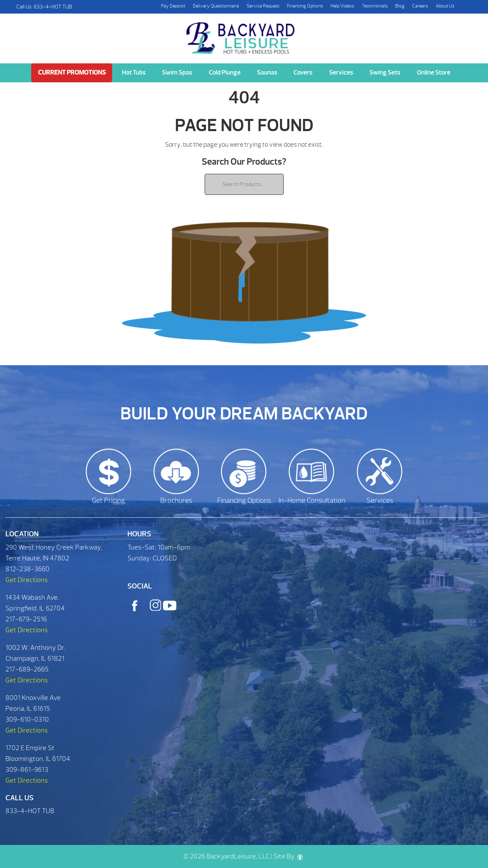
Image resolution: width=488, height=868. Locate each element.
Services (341, 73)
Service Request (263, 6)
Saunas (267, 73)
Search (465, 7)
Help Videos (342, 6)
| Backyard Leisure (241, 34)
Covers (303, 73)
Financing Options (305, 6)
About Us (445, 6)
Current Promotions (72, 73)
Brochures (176, 501)
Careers (420, 6)
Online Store (434, 73)
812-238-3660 (27, 569)
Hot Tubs (134, 73)
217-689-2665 (27, 669)
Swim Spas (177, 73)
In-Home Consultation (312, 501)
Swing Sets (385, 73)
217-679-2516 (26, 619)
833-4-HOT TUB (53, 7)
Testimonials (375, 6)
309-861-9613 (27, 770)
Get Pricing (108, 501)
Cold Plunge (225, 73)
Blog (400, 6)
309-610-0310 (27, 719)
